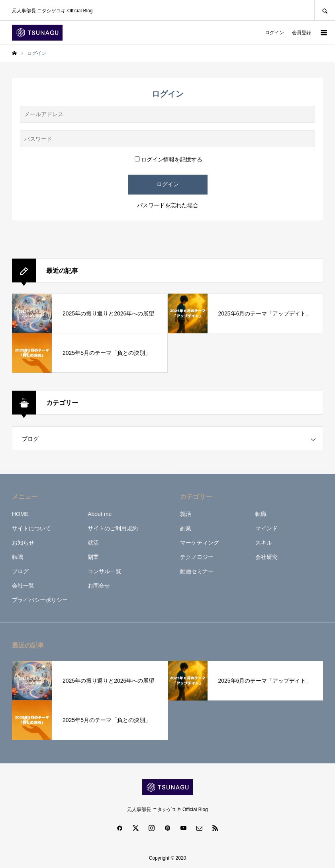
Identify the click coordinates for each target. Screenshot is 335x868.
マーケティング (200, 543)
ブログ (30, 439)
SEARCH (325, 10)
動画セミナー (197, 571)
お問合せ (99, 586)
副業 (93, 557)
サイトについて (31, 528)
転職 (18, 557)
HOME (20, 514)
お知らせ (23, 543)
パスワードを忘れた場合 (168, 205)
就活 (93, 543)
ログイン (274, 33)
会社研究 (266, 557)
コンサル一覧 (104, 571)
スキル (264, 543)
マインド (266, 528)
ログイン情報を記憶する (168, 160)
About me (100, 514)
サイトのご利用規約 (113, 528)
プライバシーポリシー (40, 600)
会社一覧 (23, 586)
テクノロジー (197, 557)
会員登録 (302, 33)
